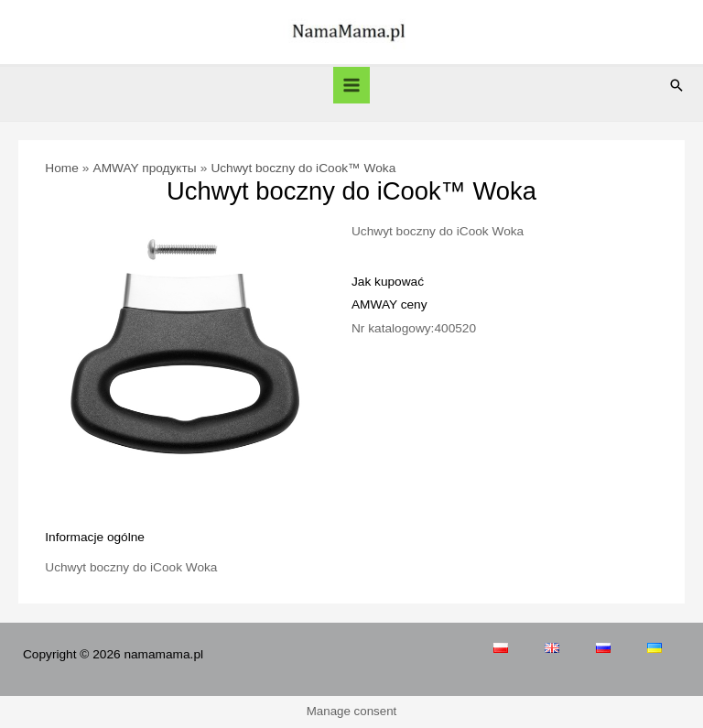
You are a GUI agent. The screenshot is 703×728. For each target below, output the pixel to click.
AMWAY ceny (389, 304)
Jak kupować (388, 282)
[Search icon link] (676, 85)
